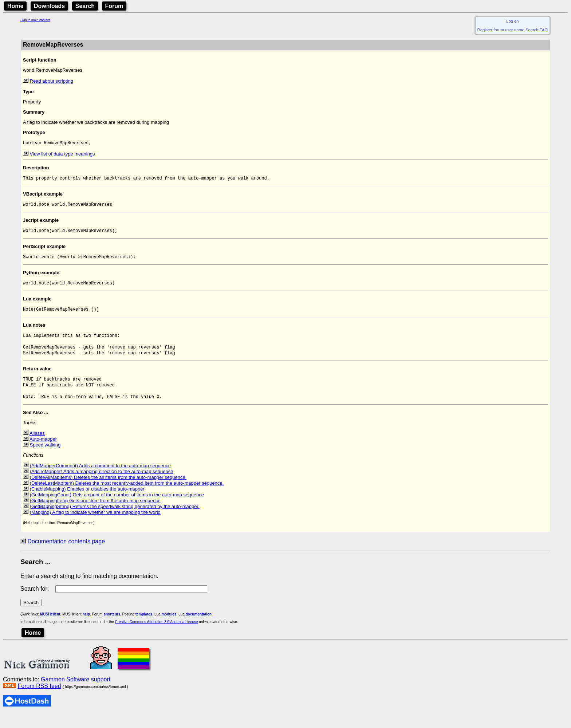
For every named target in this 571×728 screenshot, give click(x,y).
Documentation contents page (66, 556)
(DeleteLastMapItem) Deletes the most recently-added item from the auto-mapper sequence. (127, 497)
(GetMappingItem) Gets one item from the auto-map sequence (95, 515)
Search (85, 6)
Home (15, 6)
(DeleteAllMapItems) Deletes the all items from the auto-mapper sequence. (108, 491)
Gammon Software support (76, 694)
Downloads (49, 6)
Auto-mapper (43, 453)
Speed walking (45, 459)
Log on (512, 21)
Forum (114, 6)
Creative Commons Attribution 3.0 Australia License (157, 636)
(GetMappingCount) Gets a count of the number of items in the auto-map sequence (117, 509)
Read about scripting (52, 81)
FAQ (544, 30)
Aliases (37, 447)
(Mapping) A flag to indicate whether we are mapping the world (95, 526)
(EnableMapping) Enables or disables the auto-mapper (87, 503)
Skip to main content (35, 20)
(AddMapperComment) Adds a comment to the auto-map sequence (100, 480)
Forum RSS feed (39, 700)
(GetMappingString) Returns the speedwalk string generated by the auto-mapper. (115, 521)
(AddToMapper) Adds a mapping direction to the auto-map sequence (102, 486)
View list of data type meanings (62, 155)
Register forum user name (501, 30)
